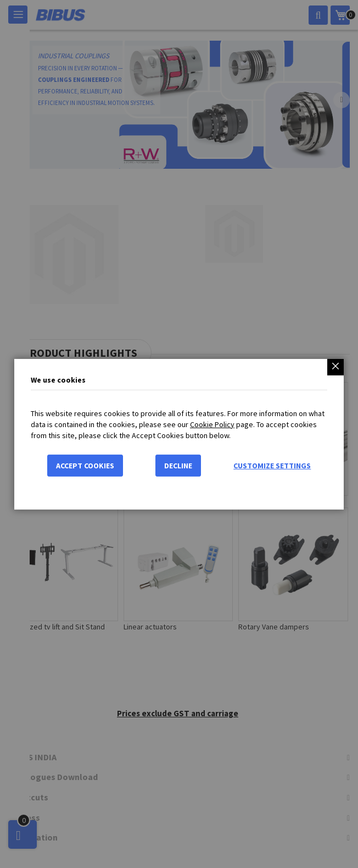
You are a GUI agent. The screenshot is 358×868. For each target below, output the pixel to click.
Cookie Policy (212, 424)
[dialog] (179, 434)
